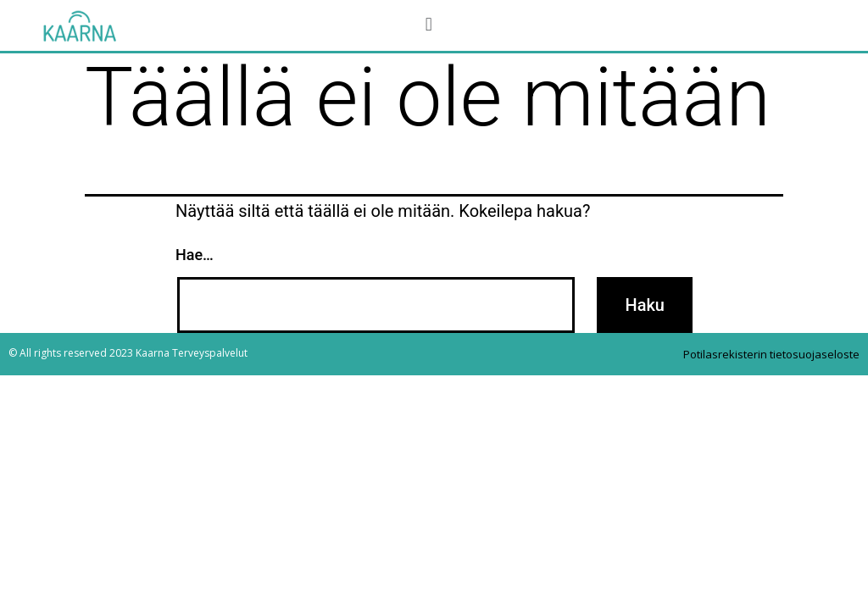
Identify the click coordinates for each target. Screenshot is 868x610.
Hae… (195, 255)
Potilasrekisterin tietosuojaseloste (771, 354)
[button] (428, 24)
